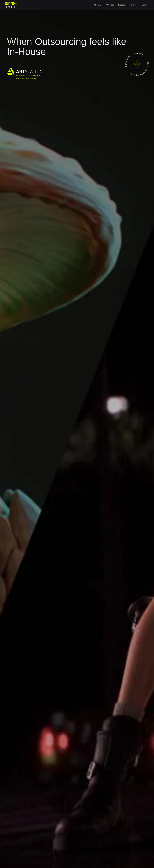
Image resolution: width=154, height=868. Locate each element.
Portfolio (134, 5)
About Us (98, 5)
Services (110, 5)
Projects (122, 5)
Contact (145, 5)
